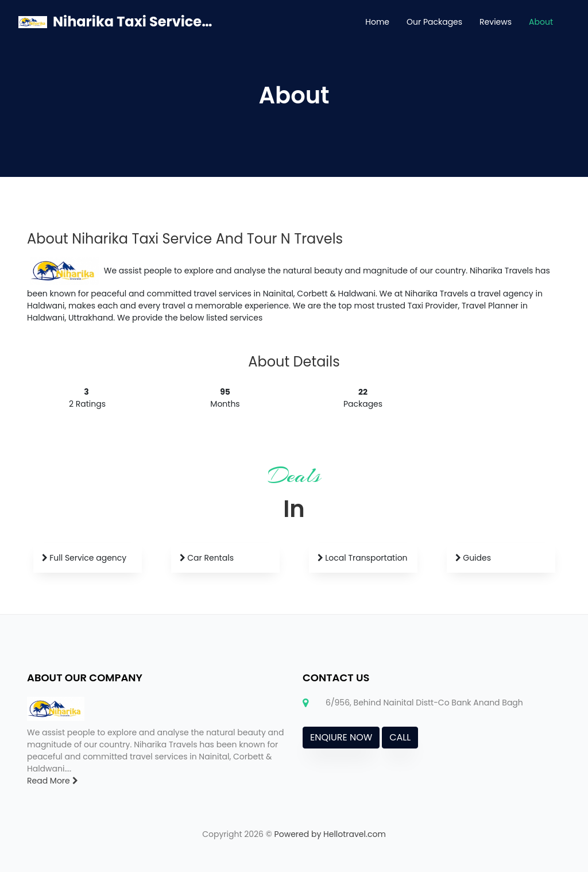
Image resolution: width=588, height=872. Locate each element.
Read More (53, 781)
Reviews (496, 22)
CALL (400, 737)
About (541, 22)
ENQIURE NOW (341, 737)
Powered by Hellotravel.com (330, 834)
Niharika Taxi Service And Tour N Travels (133, 22)
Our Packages (434, 22)
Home (377, 22)
